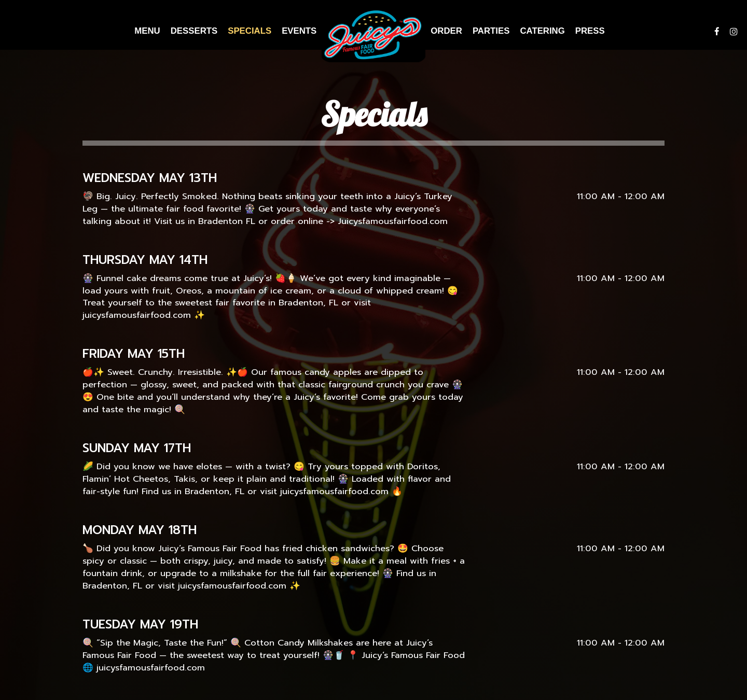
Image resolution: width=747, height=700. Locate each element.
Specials (250, 31)
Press (590, 31)
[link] (374, 35)
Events (299, 31)
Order (446, 31)
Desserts (194, 31)
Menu (147, 31)
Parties (491, 31)
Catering (542, 31)
